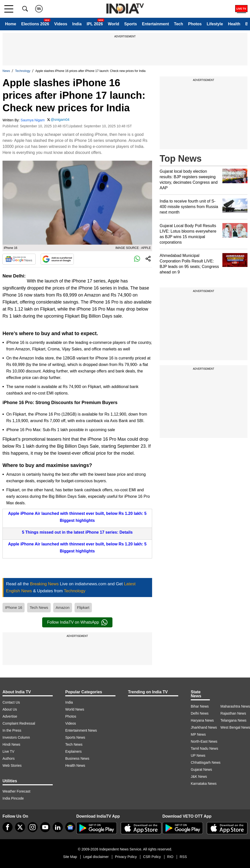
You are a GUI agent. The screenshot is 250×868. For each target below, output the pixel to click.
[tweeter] (20, 827)
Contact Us (11, 702)
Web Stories (12, 765)
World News (75, 709)
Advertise (10, 716)
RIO (170, 857)
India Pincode (13, 798)
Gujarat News (201, 769)
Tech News (39, 607)
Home (11, 24)
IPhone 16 (14, 607)
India (77, 24)
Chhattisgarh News (206, 762)
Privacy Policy (126, 857)
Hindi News (11, 744)
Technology (23, 71)
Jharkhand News (204, 727)
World (114, 24)
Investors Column (16, 737)
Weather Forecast (16, 791)
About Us (10, 709)
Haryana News (202, 720)
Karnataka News (204, 784)
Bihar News (200, 706)
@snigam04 (60, 120)
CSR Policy (152, 857)
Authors (9, 758)
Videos (61, 24)
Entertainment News (81, 730)
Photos (195, 24)
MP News (198, 734)
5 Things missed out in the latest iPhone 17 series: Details (77, 532)
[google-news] (70, 827)
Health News (75, 765)
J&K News (199, 777)
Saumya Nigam (33, 120)
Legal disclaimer (96, 857)
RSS (183, 857)
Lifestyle (215, 24)
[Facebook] (8, 827)
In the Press (12, 730)
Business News (77, 758)
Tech (178, 24)
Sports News (75, 737)
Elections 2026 (35, 24)
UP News (198, 755)
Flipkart (83, 607)
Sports (131, 24)
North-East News (204, 741)
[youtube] (45, 827)
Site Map (70, 857)
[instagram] (33, 827)
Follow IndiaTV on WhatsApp (77, 622)
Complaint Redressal (19, 723)
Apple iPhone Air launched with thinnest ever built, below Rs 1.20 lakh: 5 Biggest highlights (77, 517)
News (6, 71)
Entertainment (155, 24)
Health (234, 24)
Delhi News (200, 713)
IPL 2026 (95, 24)
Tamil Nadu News (204, 748)
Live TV (8, 751)
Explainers (73, 751)
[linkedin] (58, 827)
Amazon (63, 607)
